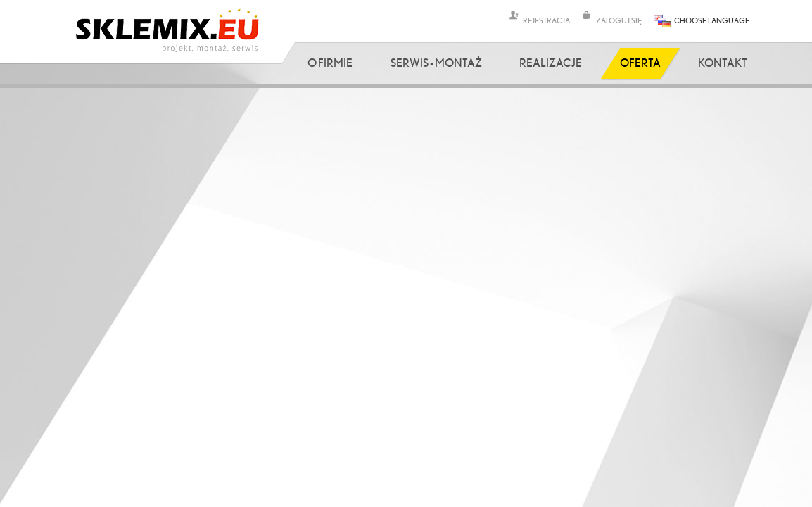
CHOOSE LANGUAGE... (714, 20)
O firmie (330, 63)
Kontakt (723, 63)
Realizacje (551, 63)
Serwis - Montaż (436, 63)
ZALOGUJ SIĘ (619, 20)
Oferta (640, 63)
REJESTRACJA (546, 20)
